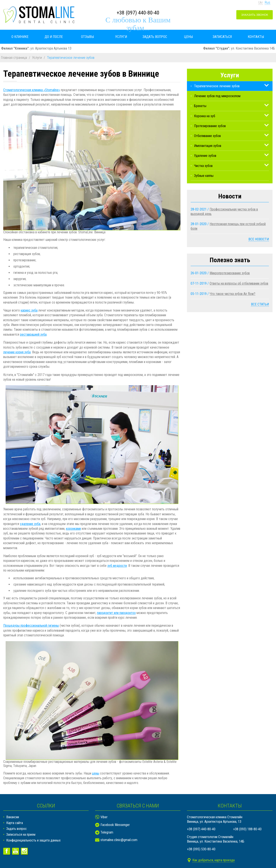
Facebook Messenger (115, 825)
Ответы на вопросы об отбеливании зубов (239, 283)
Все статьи (260, 304)
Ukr (261, 2)
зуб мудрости (117, 566)
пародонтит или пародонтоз (116, 613)
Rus (267, 2)
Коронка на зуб (205, 116)
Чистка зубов (203, 166)
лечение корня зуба (17, 352)
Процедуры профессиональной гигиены (31, 626)
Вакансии (13, 817)
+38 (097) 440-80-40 (138, 13)
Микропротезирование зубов (230, 273)
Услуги (121, 37)
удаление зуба (30, 524)
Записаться (222, 37)
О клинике (20, 37)
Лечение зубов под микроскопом (217, 96)
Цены (188, 37)
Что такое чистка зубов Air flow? (232, 294)
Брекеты (200, 106)
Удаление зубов (205, 156)
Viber (104, 817)
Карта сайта (15, 823)
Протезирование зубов (210, 126)
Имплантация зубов (208, 146)
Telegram (107, 832)
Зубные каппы (204, 176)
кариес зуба (29, 310)
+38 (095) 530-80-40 (201, 849)
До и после (54, 37)
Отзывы (87, 37)
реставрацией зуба (33, 334)
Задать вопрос (155, 37)
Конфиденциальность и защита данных (33, 840)
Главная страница (14, 58)
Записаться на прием (21, 834)
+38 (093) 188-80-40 (247, 829)
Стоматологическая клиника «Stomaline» (32, 90)
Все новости (259, 239)
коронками (73, 529)
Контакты (256, 37)
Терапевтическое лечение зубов (217, 86)
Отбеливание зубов (207, 136)
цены (96, 773)
